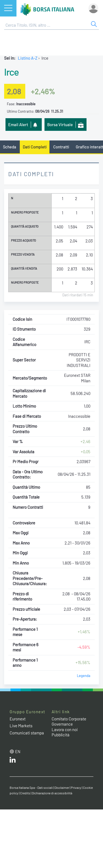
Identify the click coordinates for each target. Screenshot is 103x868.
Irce (11, 72)
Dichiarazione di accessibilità (52, 793)
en (18, 751)
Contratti (61, 147)
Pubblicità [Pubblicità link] (61, 735)
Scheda (10, 147)
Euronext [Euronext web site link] (18, 719)
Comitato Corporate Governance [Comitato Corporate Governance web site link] (69, 722)
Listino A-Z (28, 58)
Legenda (84, 676)
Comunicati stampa (27, 733)
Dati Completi (35, 147)
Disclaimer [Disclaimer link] (62, 787)
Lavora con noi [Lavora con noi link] (65, 729)
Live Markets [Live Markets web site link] (21, 726)
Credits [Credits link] (25, 793)
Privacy (76, 787)
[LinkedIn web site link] (13, 761)
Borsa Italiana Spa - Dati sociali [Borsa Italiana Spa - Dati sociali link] (31, 787)
